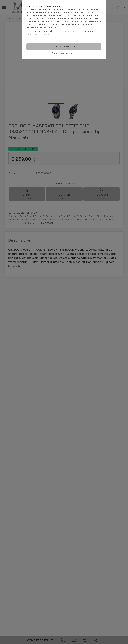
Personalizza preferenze (64, 53)
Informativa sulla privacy (39, 34)
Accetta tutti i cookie (64, 47)
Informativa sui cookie (71, 31)
